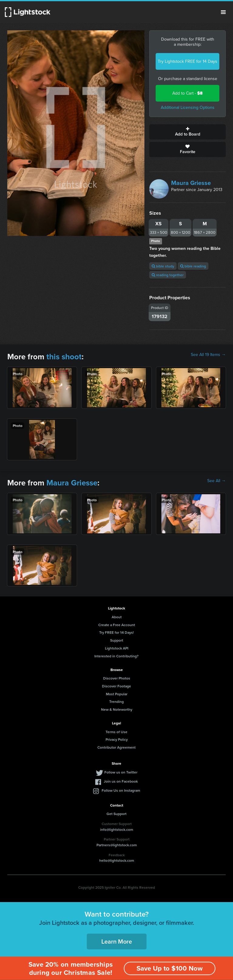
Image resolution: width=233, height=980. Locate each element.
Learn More (117, 941)
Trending (116, 701)
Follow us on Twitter (121, 772)
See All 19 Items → (208, 355)
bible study (163, 266)
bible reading (193, 266)
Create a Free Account (117, 625)
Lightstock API (117, 648)
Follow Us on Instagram (121, 790)
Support (117, 640)
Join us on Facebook (121, 781)
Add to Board (187, 132)
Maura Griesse (191, 183)
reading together (168, 275)
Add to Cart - (187, 93)
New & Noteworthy (117, 709)
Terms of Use (116, 732)
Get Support (116, 814)
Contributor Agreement (116, 747)
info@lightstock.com (117, 829)
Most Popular (117, 694)
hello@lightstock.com (117, 860)
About (117, 617)
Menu (223, 12)
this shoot (64, 357)
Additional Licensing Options (188, 107)
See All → (216, 481)
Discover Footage (116, 686)
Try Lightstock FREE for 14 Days (187, 61)
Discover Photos (117, 678)
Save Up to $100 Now (170, 968)
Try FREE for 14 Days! (116, 632)
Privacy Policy (117, 739)
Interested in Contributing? (116, 656)
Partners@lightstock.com (117, 845)
